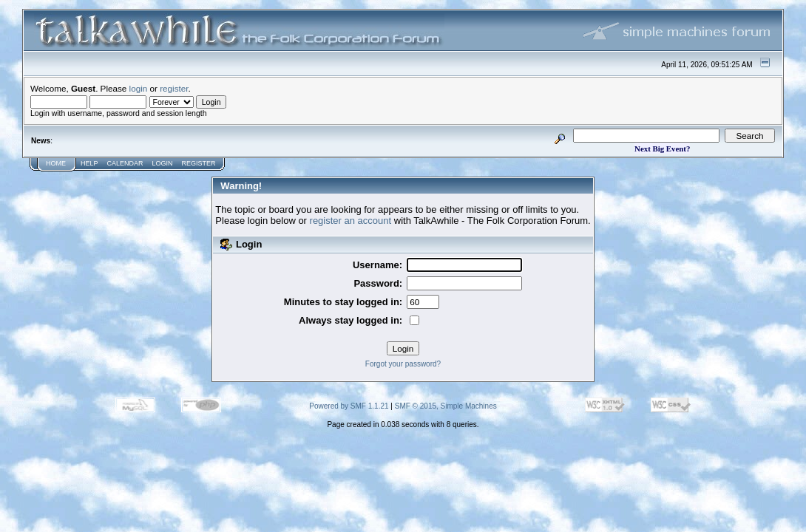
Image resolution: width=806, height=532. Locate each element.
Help (89, 163)
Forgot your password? (403, 364)
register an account (351, 221)
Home (56, 163)
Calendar (125, 163)
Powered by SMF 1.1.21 (349, 406)
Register (199, 163)
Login (163, 163)
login (139, 88)
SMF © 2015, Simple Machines (446, 406)
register (174, 88)
